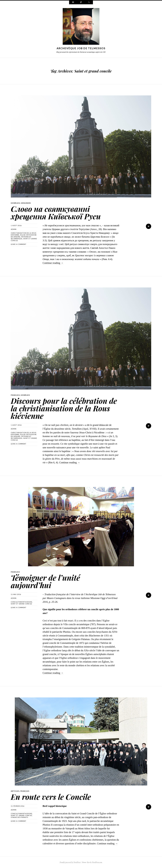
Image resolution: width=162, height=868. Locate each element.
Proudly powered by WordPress (70, 862)
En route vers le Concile (51, 797)
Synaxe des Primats (19, 817)
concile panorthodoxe (21, 602)
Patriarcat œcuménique (21, 238)
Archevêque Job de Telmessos (81, 48)
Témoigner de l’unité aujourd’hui (45, 581)
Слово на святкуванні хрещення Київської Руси (56, 212)
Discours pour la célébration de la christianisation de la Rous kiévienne (64, 408)
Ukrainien (26, 203)
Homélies (15, 203)
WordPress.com (97, 862)
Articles (15, 791)
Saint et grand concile (21, 604)
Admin (14, 229)
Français (15, 395)
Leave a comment (19, 244)
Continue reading (53, 263)
